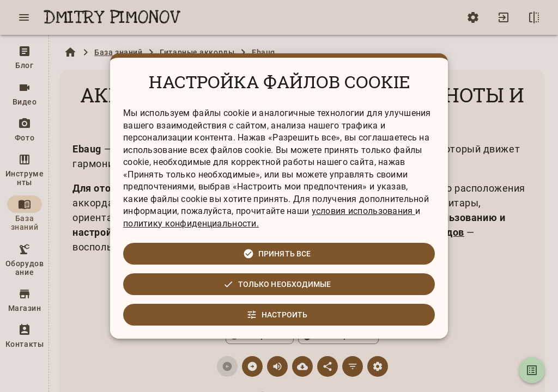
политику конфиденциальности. (191, 223)
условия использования (363, 211)
